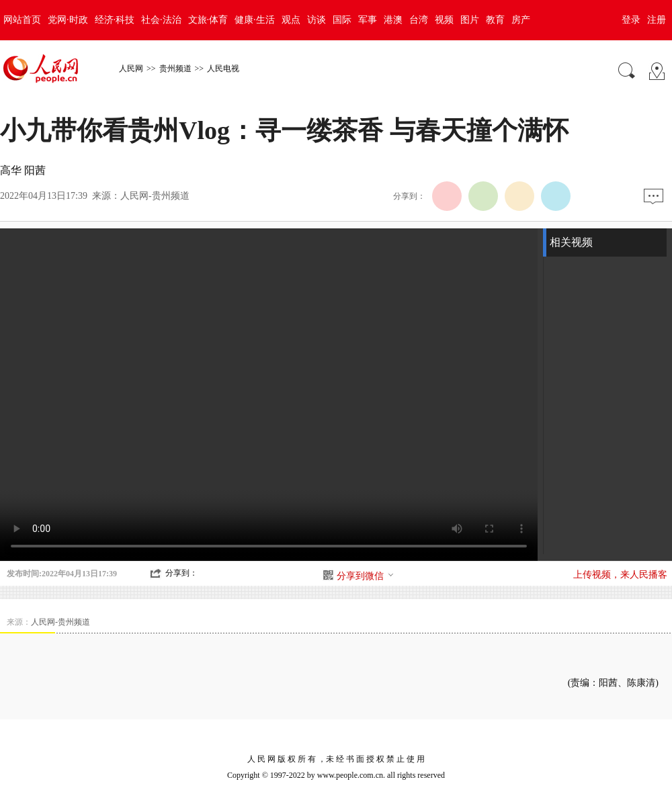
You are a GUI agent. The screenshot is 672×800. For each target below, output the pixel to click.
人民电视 (223, 69)
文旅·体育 (208, 20)
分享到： (181, 573)
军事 (368, 20)
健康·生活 (255, 20)
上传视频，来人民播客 (620, 575)
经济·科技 (115, 20)
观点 (291, 20)
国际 (342, 20)
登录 (631, 20)
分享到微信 (366, 576)
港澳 (393, 20)
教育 (495, 20)
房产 (521, 20)
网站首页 (22, 20)
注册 (657, 20)
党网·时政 (68, 20)
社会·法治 (161, 20)
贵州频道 (175, 69)
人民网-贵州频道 (155, 196)
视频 (444, 20)
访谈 (317, 20)
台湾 (419, 20)
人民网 (131, 69)
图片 (470, 20)
